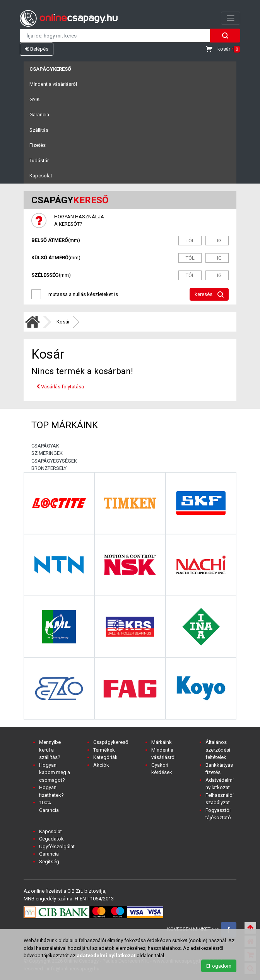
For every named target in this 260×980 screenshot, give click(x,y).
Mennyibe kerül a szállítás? (50, 750)
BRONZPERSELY (49, 468)
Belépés (37, 49)
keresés (209, 295)
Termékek (104, 750)
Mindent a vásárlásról (53, 84)
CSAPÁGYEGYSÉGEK (54, 461)
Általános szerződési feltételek (218, 750)
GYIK (35, 100)
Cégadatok (51, 839)
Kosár (63, 322)
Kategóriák (105, 757)
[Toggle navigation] (231, 18)
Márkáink (162, 742)
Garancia (39, 115)
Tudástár (39, 161)
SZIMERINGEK (47, 453)
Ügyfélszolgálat (57, 846)
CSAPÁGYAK (45, 446)
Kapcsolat (41, 176)
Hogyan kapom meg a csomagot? (55, 772)
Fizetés (38, 145)
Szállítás (39, 130)
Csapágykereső (50, 69)
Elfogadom (219, 966)
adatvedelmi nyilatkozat (106, 955)
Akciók (101, 765)
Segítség (49, 862)
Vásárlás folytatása (60, 387)
